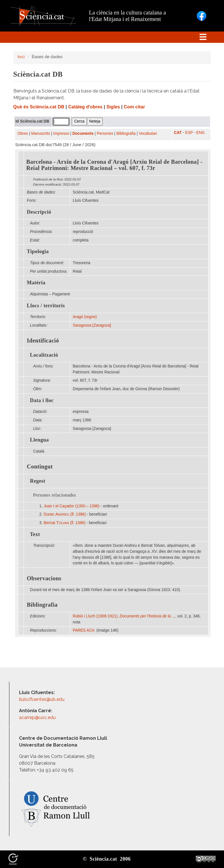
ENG (201, 133)
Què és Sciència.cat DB (39, 107)
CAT (178, 133)
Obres (23, 134)
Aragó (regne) (85, 317)
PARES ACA (84, 630)
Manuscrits (41, 134)
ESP (189, 133)
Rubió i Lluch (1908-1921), (124, 616)
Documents (83, 134)
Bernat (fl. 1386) (65, 523)
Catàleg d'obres (85, 107)
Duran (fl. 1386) (65, 514)
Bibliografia (126, 134)
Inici (21, 57)
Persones (105, 134)
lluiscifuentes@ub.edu (42, 699)
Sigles (113, 107)
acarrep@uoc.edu (37, 717)
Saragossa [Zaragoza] (92, 325)
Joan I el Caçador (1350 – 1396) (72, 506)
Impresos (61, 134)
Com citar (134, 107)
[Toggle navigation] (203, 37)
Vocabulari (148, 134)
